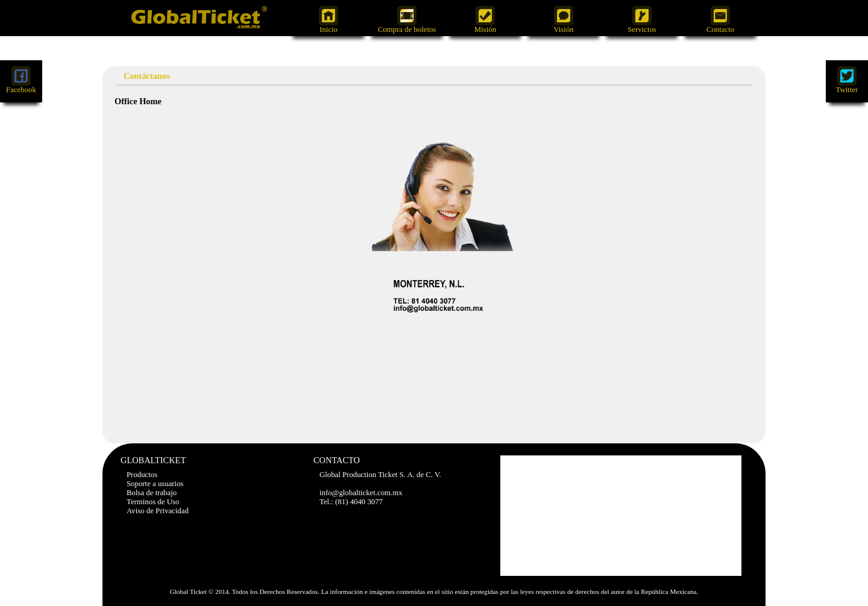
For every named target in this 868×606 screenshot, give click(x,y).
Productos (142, 475)
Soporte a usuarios (155, 484)
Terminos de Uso (153, 502)
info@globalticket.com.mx (361, 493)
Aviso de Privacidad (158, 511)
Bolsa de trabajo (152, 493)
